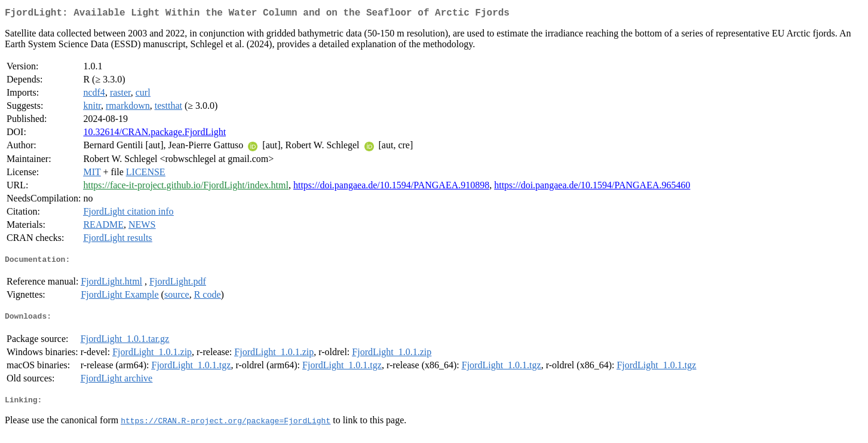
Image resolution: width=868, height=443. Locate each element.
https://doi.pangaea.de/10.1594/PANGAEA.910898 (391, 187)
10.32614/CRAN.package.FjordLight (154, 134)
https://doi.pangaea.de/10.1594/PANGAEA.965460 (592, 187)
